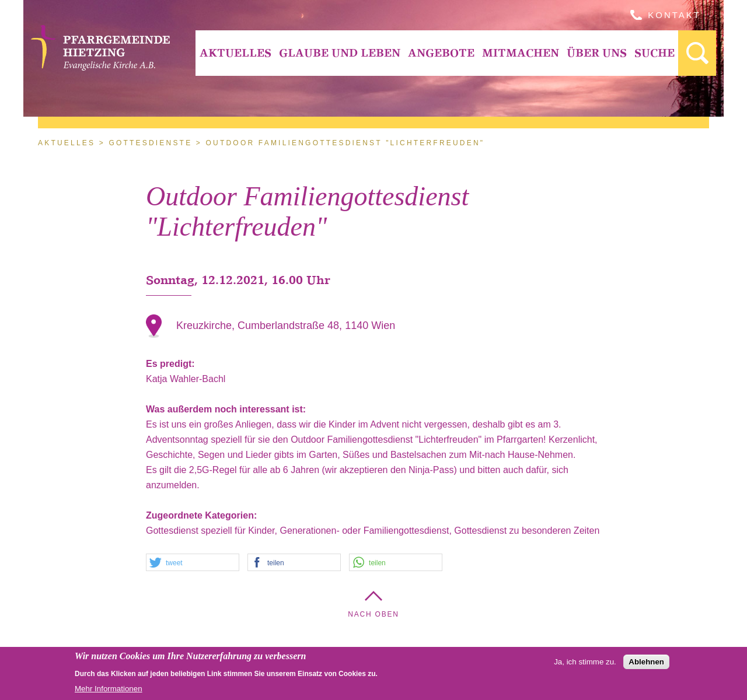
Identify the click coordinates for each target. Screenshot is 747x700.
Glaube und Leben (340, 53)
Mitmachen (521, 53)
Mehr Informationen (109, 692)
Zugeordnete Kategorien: (203, 515)
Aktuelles (235, 53)
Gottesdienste (150, 143)
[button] (193, 563)
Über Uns (597, 53)
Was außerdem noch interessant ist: (227, 409)
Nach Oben (373, 614)
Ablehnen (646, 665)
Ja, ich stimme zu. (585, 665)
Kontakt (674, 15)
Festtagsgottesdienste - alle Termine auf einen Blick (697, 53)
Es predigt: (172, 364)
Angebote (441, 53)
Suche (655, 53)
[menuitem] (235, 53)
